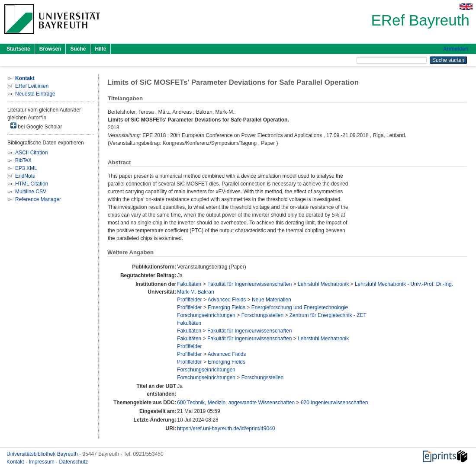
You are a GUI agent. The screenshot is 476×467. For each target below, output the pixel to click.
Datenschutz (73, 462)
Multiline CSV (31, 192)
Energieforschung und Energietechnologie (300, 307)
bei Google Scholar (36, 126)
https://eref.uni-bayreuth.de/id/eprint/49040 (226, 429)
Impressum (42, 462)
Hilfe (100, 49)
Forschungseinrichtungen (206, 315)
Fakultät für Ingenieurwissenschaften (249, 284)
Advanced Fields (227, 300)
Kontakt (16, 462)
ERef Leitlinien (32, 86)
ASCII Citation (31, 153)
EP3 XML (26, 168)
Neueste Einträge (35, 94)
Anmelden (456, 49)
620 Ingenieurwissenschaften (334, 403)
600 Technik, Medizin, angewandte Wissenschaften (236, 403)
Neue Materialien (272, 300)
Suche (78, 49)
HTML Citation (32, 184)
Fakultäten (189, 284)
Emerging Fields (227, 307)
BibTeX (23, 160)
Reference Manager (38, 199)
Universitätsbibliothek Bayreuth (43, 454)
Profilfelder (189, 300)
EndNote (25, 176)
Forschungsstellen (262, 315)
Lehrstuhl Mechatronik (323, 284)
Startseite (18, 49)
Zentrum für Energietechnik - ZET (328, 315)
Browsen (50, 49)
